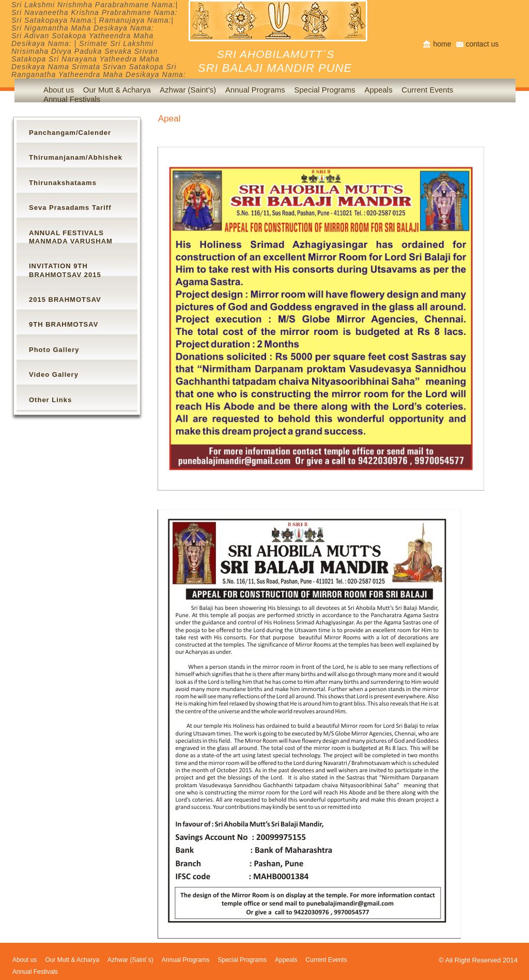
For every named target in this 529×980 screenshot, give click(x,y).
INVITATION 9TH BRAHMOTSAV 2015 (65, 270)
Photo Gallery (54, 350)
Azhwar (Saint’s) (188, 90)
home (442, 44)
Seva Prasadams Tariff (70, 208)
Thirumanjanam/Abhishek (76, 157)
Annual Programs (255, 90)
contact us (482, 44)
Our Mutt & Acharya (117, 90)
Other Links (50, 400)
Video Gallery (54, 374)
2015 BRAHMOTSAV (65, 300)
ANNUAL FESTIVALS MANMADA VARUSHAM (71, 237)
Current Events (427, 90)
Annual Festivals (72, 99)
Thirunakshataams (63, 183)
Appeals (378, 90)
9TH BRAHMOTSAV (64, 324)
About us (25, 960)
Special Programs (324, 90)
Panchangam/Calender (70, 133)
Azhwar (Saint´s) (130, 960)
